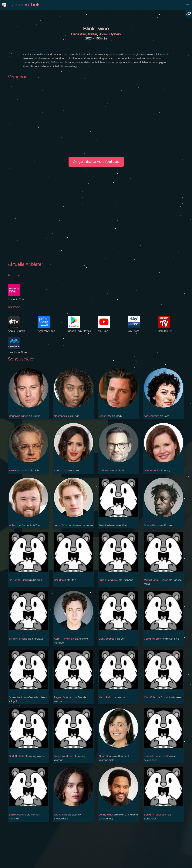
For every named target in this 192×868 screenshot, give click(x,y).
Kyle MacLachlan (19, 471)
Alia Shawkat (152, 416)
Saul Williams (152, 525)
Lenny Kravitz (107, 815)
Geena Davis (152, 471)
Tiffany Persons (18, 639)
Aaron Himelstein (64, 639)
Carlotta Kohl (17, 756)
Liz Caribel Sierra (19, 580)
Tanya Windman (64, 756)
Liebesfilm (79, 34)
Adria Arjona (61, 471)
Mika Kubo (150, 697)
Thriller (92, 34)
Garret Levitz (16, 697)
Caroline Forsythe (154, 639)
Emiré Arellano (17, 815)
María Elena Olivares (156, 580)
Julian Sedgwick (108, 580)
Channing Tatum (19, 416)
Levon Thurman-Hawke (68, 525)
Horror (103, 34)
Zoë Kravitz (61, 815)
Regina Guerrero (64, 697)
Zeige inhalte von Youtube (96, 162)
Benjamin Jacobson (156, 815)
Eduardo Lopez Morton (157, 756)
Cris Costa (60, 580)
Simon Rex (105, 416)
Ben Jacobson (107, 639)
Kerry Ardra (106, 697)
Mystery (115, 34)
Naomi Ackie (61, 416)
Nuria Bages (106, 756)
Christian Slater (108, 471)
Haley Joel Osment (20, 525)
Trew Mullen (106, 525)
